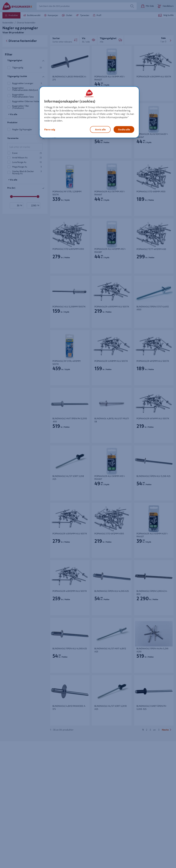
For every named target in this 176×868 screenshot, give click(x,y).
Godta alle (124, 129)
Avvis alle (100, 129)
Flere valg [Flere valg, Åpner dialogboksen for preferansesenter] (50, 129)
